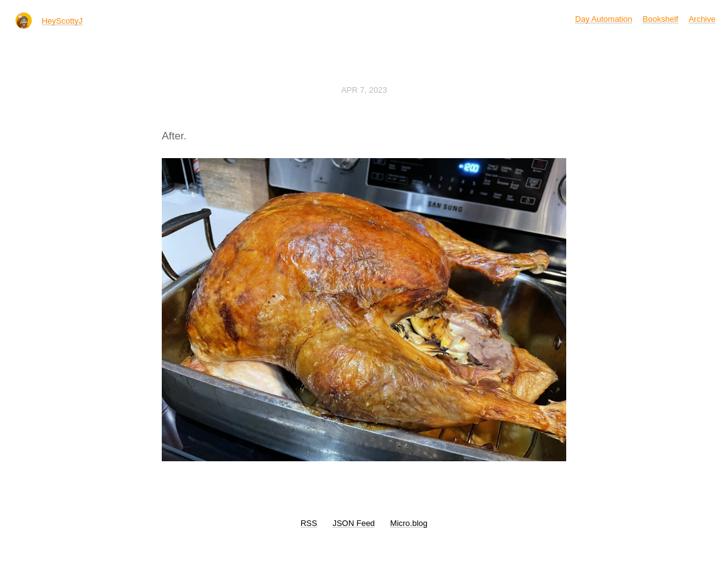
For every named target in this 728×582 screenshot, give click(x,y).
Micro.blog (409, 523)
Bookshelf (660, 19)
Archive (702, 19)
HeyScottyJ (62, 21)
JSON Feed (353, 523)
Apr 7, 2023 (364, 90)
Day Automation (604, 19)
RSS (309, 523)
